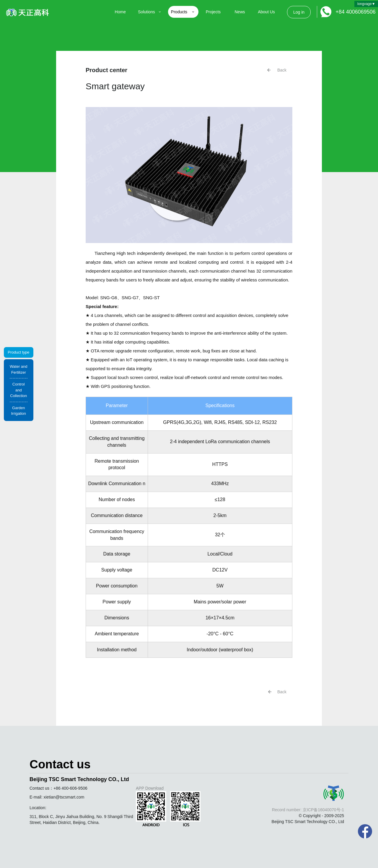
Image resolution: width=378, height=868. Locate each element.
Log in (299, 12)
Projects (213, 12)
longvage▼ (366, 4)
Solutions (150, 12)
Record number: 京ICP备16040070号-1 (308, 810)
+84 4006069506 (356, 12)
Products (183, 12)
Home (120, 12)
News (240, 12)
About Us (266, 12)
